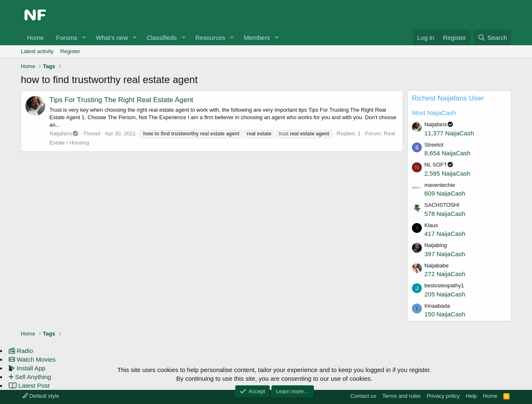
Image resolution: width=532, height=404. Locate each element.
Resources (210, 38)
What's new (112, 38)
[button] (84, 38)
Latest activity (37, 51)
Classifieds (162, 38)
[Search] (492, 38)
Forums (67, 38)
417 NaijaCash (445, 234)
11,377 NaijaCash (449, 133)
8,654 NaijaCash (447, 153)
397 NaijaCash (445, 254)
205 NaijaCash (445, 294)
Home (35, 38)
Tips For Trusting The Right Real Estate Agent (121, 100)
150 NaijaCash (445, 314)
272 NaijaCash (445, 274)
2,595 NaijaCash (447, 173)
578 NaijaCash (445, 214)
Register (70, 51)
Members (257, 38)
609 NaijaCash (445, 193)
